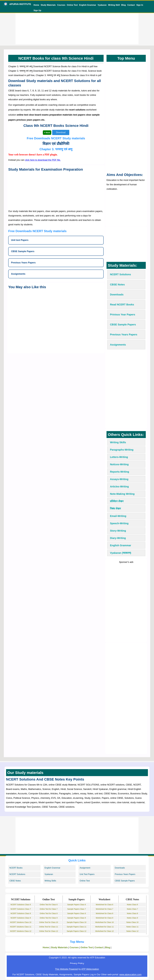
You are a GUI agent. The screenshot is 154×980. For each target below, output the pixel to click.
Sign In (140, 5)
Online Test (72, 5)
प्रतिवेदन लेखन (117, 501)
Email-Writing (118, 516)
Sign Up (37, 10)
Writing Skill (114, 5)
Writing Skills (118, 442)
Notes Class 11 (132, 927)
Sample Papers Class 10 (76, 922)
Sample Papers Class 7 (76, 909)
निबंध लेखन (115, 509)
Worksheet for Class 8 (104, 913)
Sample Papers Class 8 (76, 913)
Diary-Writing (118, 538)
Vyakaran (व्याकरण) (121, 553)
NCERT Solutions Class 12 (21, 931)
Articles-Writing (119, 487)
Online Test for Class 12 (49, 931)
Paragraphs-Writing (122, 450)
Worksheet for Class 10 (104, 922)
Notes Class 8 (132, 913)
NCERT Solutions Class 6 (21, 905)
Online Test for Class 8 (49, 913)
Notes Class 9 (132, 918)
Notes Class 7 (132, 909)
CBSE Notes (15, 881)
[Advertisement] (77, 27)
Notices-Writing (119, 464)
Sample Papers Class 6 (76, 905)
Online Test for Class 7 (49, 909)
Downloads (120, 868)
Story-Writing (118, 531)
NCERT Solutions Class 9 (21, 918)
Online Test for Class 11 (49, 927)
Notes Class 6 (132, 905)
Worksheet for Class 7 (104, 909)
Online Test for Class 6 (49, 905)
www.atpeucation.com (130, 975)
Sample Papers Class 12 (76, 931)
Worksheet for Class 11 (104, 927)
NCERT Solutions (17, 874)
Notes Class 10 (132, 922)
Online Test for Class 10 (49, 922)
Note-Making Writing (122, 494)
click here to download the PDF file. (43, 160)
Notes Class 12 (132, 931)
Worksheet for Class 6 (104, 905)
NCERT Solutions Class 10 (21, 922)
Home (36, 5)
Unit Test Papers (87, 874)
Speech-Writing (119, 523)
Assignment (85, 868)
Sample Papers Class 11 (76, 927)
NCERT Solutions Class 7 (21, 909)
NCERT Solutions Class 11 (21, 927)
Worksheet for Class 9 (104, 918)
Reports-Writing (119, 472)
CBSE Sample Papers (125, 881)
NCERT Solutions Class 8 (21, 913)
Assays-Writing (119, 479)
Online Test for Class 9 (49, 918)
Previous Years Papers (125, 874)
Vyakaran (102, 5)
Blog (124, 5)
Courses (61, 5)
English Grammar (88, 5)
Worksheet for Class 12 (104, 931)
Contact (131, 5)
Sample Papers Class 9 (76, 918)
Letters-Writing (119, 457)
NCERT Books (16, 868)
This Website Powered (66, 969)
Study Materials (48, 5)
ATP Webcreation (90, 969)
